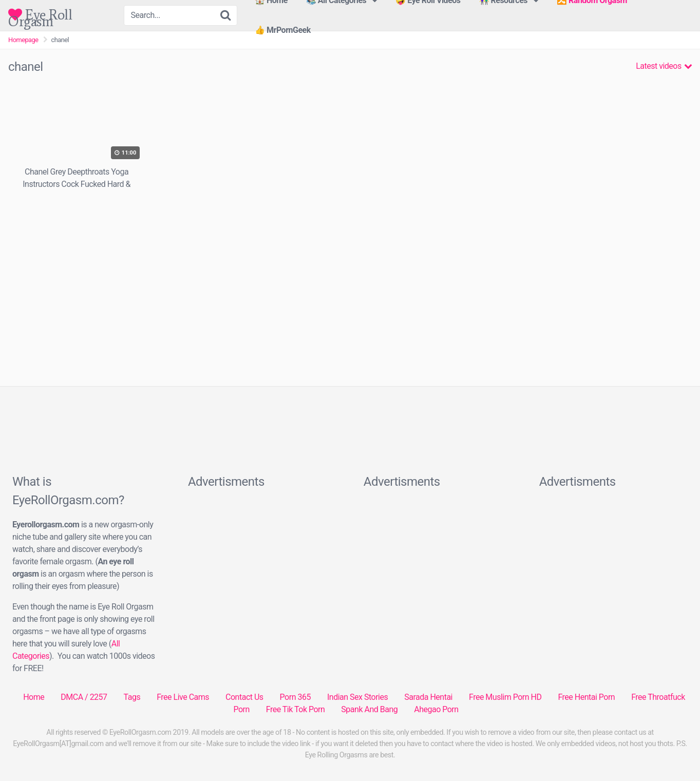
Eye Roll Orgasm (40, 15)
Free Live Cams (183, 697)
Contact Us (244, 697)
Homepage (23, 40)
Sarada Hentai (428, 697)
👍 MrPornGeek (283, 30)
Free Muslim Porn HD (505, 697)
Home (34, 697)
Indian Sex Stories (357, 697)
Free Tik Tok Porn (296, 709)
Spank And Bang (369, 709)
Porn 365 (295, 697)
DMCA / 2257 (84, 697)
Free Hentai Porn (586, 697)
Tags (132, 697)
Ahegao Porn (436, 709)
